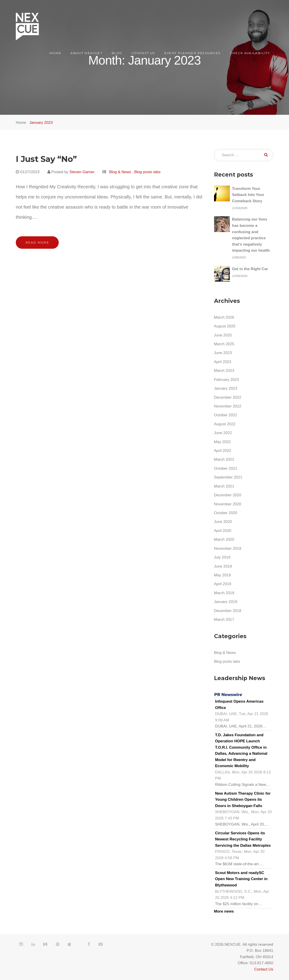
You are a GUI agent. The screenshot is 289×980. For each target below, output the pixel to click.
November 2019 (228, 549)
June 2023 (223, 353)
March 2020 (224, 539)
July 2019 (222, 557)
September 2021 (228, 477)
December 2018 (228, 611)
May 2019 (223, 575)
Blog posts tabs (147, 172)
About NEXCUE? (86, 53)
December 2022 (228, 397)
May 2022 (223, 442)
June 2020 (223, 522)
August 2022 (225, 424)
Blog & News (120, 172)
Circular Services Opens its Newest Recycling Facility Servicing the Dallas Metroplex (243, 839)
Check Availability (250, 53)
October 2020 (226, 513)
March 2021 (224, 486)
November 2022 (228, 406)
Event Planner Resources (192, 53)
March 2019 (224, 593)
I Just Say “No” (46, 159)
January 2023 (41, 123)
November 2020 (228, 504)
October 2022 (226, 415)
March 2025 (224, 344)
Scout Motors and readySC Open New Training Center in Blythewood (241, 879)
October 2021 (226, 468)
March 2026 (224, 317)
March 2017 (224, 620)
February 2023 (227, 380)
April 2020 (223, 531)
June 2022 (223, 433)
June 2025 (223, 335)
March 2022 (224, 459)
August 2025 (225, 326)
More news (224, 911)
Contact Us (143, 53)
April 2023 (223, 362)
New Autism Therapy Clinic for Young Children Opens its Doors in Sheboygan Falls (243, 800)
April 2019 (223, 584)
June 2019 (223, 566)
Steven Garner (82, 172)
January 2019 (226, 602)
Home (55, 53)
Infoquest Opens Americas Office (239, 705)
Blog (117, 53)
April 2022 (223, 451)
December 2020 (228, 495)
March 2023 (224, 371)
